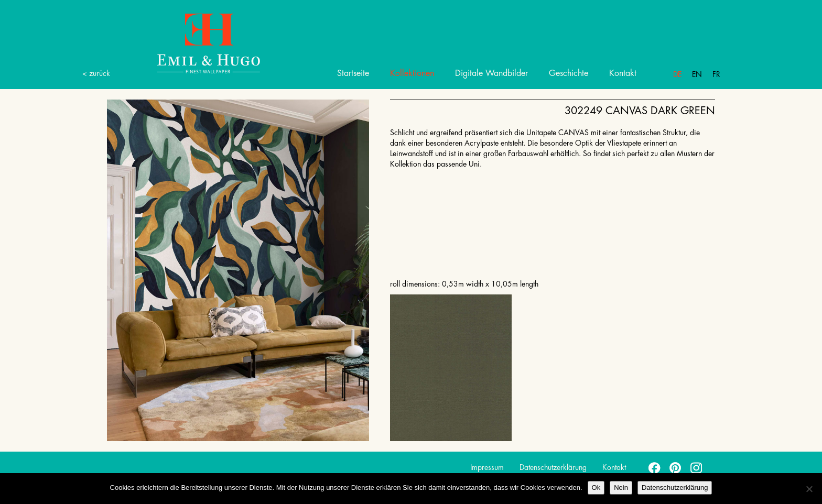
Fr (716, 74)
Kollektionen (412, 73)
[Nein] (809, 489)
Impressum (487, 467)
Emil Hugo (196, 43)
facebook (655, 467)
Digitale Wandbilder (491, 73)
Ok (596, 487)
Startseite (353, 73)
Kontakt (623, 73)
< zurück (96, 73)
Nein (621, 487)
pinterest (676, 467)
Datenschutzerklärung (553, 467)
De (677, 74)
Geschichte (569, 73)
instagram (697, 467)
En (697, 74)
